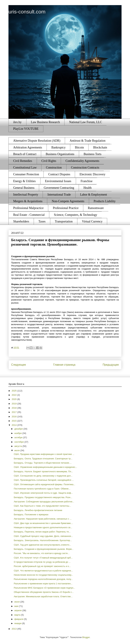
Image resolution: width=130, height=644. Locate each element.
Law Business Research (45, 122)
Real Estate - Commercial (29, 215)
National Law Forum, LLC (85, 122)
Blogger (86, 637)
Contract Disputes (59, 174)
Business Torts (93, 154)
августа (18, 446)
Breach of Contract (25, 154)
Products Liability (105, 201)
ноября (18, 433)
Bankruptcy (58, 147)
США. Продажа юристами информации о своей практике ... (44, 454)
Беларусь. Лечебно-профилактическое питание (38, 510)
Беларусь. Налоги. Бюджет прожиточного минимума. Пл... (43, 471)
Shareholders (21, 221)
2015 (14, 421)
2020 (14, 399)
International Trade (59, 195)
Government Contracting (59, 188)
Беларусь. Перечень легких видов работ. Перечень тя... (42, 532)
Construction (54, 168)
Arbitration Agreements (28, 147)
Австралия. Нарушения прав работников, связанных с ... (43, 519)
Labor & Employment (94, 195)
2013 (14, 629)
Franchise (86, 181)
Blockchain (100, 147)
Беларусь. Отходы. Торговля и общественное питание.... (43, 463)
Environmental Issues (58, 181)
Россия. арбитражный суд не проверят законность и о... (42, 566)
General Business (24, 188)
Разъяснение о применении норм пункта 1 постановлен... (43, 584)
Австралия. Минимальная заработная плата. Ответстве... (43, 596)
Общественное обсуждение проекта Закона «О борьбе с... (44, 592)
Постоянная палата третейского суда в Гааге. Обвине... (42, 489)
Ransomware (96, 208)
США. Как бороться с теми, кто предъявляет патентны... (42, 506)
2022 (14, 395)
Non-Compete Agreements (68, 201)
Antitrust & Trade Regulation (88, 141)
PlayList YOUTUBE (26, 129)
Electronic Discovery (92, 174)
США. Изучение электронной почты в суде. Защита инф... (43, 493)
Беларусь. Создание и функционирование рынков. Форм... (44, 549)
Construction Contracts (85, 168)
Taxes (42, 221)
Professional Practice (66, 208)
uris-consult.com (27, 12)
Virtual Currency (92, 221)
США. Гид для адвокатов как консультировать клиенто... (42, 545)
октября (19, 437)
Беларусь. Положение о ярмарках (31, 515)
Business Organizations (60, 154)
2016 (14, 417)
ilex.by (17, 122)
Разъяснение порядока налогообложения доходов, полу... (43, 579)
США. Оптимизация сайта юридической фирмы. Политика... (44, 484)
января (18, 623)
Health (88, 188)
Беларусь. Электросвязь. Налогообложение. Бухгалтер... (43, 540)
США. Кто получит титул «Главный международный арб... (43, 558)
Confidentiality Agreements (82, 161)
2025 (14, 391)
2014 (14, 425)
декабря (19, 429)
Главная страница (64, 365)
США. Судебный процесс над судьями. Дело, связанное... (43, 536)
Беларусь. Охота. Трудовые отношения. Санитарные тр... (43, 459)
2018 (14, 408)
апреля (18, 610)
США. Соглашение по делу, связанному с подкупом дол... (43, 476)
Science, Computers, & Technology (75, 215)
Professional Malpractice (28, 208)
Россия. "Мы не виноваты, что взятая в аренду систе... (42, 553)
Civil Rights (49, 161)
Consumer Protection (26, 174)
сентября (19, 442)
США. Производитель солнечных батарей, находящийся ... (44, 480)
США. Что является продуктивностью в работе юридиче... (43, 571)
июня (17, 602)
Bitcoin (79, 147)
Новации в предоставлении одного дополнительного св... (43, 527)
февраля (19, 619)
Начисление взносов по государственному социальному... (43, 575)
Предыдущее (111, 365)
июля (17, 450)
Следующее (19, 365)
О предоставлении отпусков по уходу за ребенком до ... (42, 562)
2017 (14, 412)
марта (18, 615)
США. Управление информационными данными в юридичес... (45, 467)
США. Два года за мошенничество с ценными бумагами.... (43, 523)
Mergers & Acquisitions (28, 201)
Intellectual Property (26, 195)
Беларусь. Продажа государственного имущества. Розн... (43, 497)
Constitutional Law (25, 168)
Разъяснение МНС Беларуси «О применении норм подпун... (44, 588)
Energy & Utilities (24, 181)
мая (17, 606)
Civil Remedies (23, 161)
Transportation (64, 221)
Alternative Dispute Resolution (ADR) (37, 141)
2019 (14, 404)
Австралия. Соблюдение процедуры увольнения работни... (44, 502)
